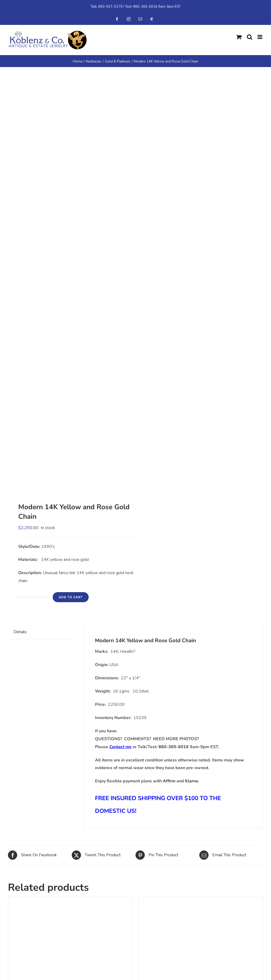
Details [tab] (20, 632)
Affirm (169, 781)
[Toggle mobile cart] (239, 37)
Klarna (191, 781)
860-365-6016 (145, 7)
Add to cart (71, 597)
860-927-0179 (110, 7)
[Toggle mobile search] (250, 37)
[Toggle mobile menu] (260, 37)
